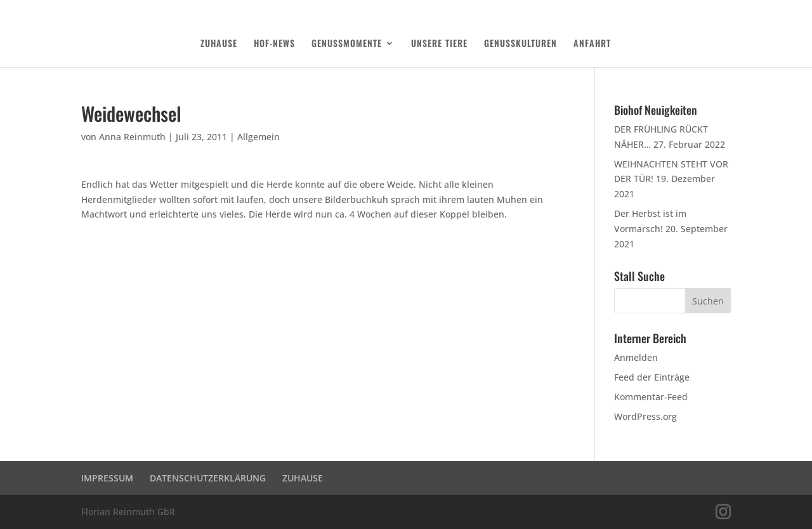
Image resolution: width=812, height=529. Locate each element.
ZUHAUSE (219, 44)
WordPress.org (645, 416)
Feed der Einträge (652, 377)
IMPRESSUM (107, 478)
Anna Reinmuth (132, 137)
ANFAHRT (592, 44)
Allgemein (259, 137)
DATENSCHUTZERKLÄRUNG (664, 10)
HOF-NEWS (274, 44)
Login (723, 10)
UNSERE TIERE (439, 44)
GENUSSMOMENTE (347, 44)
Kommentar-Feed (651, 397)
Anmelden (636, 357)
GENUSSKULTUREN (521, 44)
